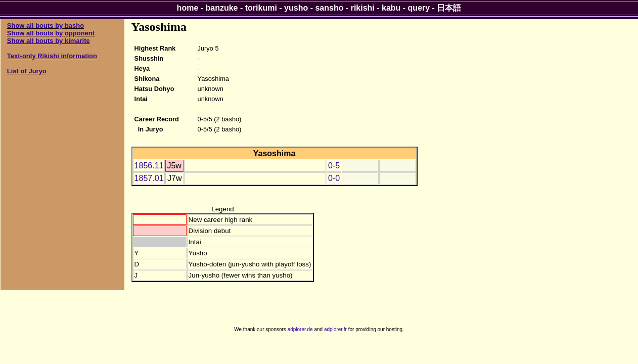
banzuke (222, 8)
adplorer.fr (335, 329)
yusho (296, 8)
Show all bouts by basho (45, 26)
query (419, 8)
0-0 (334, 178)
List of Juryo (27, 71)
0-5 (334, 166)
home (188, 8)
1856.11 (149, 166)
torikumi (261, 8)
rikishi (363, 8)
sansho (329, 8)
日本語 (449, 8)
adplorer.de (300, 329)
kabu (391, 8)
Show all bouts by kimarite (49, 41)
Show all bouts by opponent (51, 33)
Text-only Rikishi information (52, 56)
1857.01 (149, 178)
